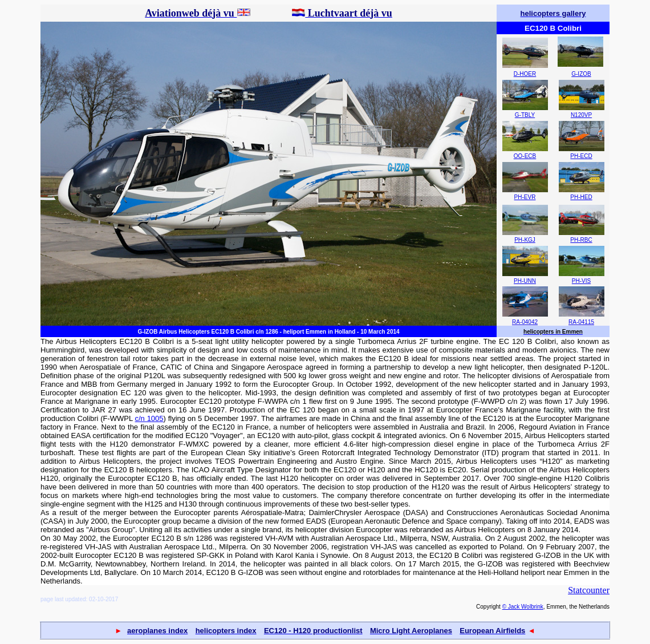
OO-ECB (525, 156)
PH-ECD (581, 156)
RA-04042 (525, 322)
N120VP (581, 115)
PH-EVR (525, 197)
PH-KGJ (525, 240)
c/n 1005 (149, 418)
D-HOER (525, 74)
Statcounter (589, 590)
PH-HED (581, 197)
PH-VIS (581, 281)
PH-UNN (525, 281)
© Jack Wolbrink (523, 607)
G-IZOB (581, 74)
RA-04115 (581, 322)
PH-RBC (581, 240)
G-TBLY (525, 115)
